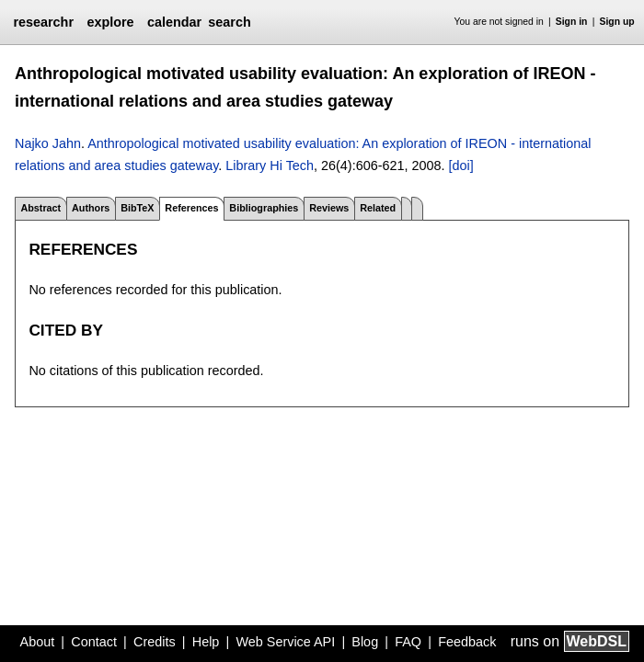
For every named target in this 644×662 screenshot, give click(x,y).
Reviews (329, 208)
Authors (91, 208)
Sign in (572, 22)
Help (206, 642)
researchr (43, 22)
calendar (174, 22)
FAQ (408, 642)
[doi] (460, 165)
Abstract (40, 208)
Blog (365, 642)
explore (110, 22)
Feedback (467, 642)
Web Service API (285, 642)
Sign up (617, 22)
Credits (155, 642)
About (38, 642)
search (229, 22)
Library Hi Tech (270, 165)
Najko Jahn (48, 143)
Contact (94, 642)
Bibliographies (264, 208)
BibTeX (137, 208)
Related (378, 208)
